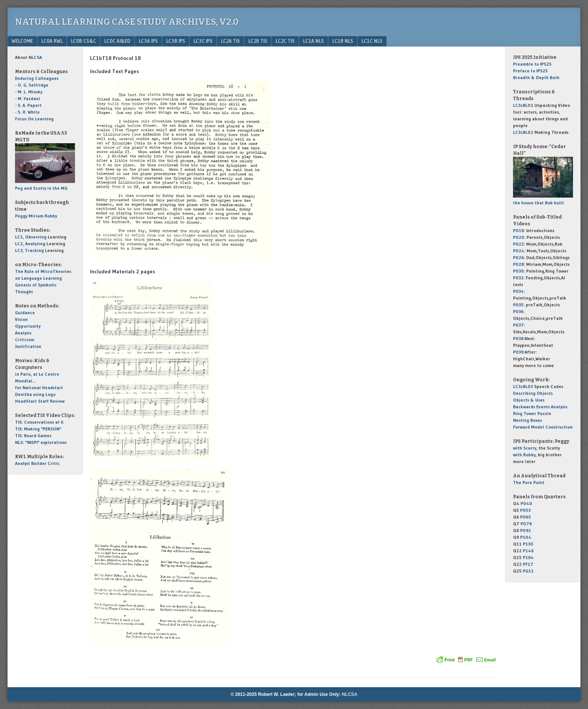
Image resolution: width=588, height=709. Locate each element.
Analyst (22, 463)
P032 (518, 278)
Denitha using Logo (35, 394)
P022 (518, 244)
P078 (526, 524)
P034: (519, 291)
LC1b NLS (343, 41)
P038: (519, 338)
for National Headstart (39, 387)
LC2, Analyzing (30, 244)
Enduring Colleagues (37, 78)
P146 (528, 551)
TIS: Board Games (33, 435)
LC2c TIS (285, 41)
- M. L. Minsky (29, 92)
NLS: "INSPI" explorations (41, 442)
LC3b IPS (176, 41)
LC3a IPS (148, 41)
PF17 (528, 564)
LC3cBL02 (523, 132)
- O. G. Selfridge (32, 85)
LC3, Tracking (29, 250)
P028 (518, 264)
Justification (28, 346)
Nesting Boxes (527, 420)
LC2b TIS (258, 41)
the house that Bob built (538, 203)
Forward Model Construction (543, 427)
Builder (39, 463)
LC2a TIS (230, 41)
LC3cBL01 (523, 105)
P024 (519, 251)
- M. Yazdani (28, 98)
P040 (526, 503)
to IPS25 (532, 64)
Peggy (21, 216)
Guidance (25, 313)
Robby (51, 216)
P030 (518, 271)
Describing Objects (533, 393)
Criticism (25, 340)
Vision (21, 319)
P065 (526, 517)
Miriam (36, 216)
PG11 (528, 571)
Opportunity (28, 326)
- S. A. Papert (28, 105)
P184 (528, 557)
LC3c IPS (203, 41)
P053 (525, 510)
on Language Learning (38, 278)
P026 (518, 257)
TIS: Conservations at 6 (39, 422)
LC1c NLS (372, 41)
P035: (519, 305)
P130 (528, 544)
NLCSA (350, 694)
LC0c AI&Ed (117, 41)
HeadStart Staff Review (40, 401)
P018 (518, 230)
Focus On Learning (34, 119)
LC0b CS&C (83, 41)
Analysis (23, 333)
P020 (519, 237)
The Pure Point (529, 482)
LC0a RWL (52, 41)
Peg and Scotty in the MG (41, 188)
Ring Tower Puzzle (532, 413)
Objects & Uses (529, 400)
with (525, 448)
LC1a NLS (313, 41)
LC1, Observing (31, 237)
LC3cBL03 (523, 386)
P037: (519, 325)
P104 (526, 537)
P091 (526, 530)
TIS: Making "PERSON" (38, 429)
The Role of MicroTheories (43, 271)
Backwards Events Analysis (540, 407)
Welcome (22, 41)
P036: (519, 311)
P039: (519, 352)
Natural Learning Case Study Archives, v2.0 (127, 22)
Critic (54, 463)
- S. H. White (27, 112)
